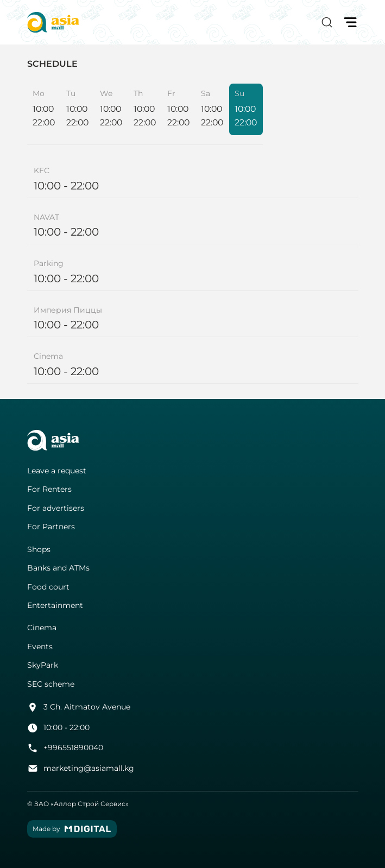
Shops (39, 550)
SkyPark (43, 665)
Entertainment (55, 606)
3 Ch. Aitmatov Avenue (79, 707)
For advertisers (56, 508)
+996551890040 (65, 748)
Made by (72, 829)
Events (40, 647)
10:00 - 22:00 (59, 728)
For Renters (49, 489)
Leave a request (57, 471)
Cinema (42, 628)
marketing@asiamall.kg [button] (81, 769)
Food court (48, 587)
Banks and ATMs (58, 568)
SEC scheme (51, 684)
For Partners (51, 527)
